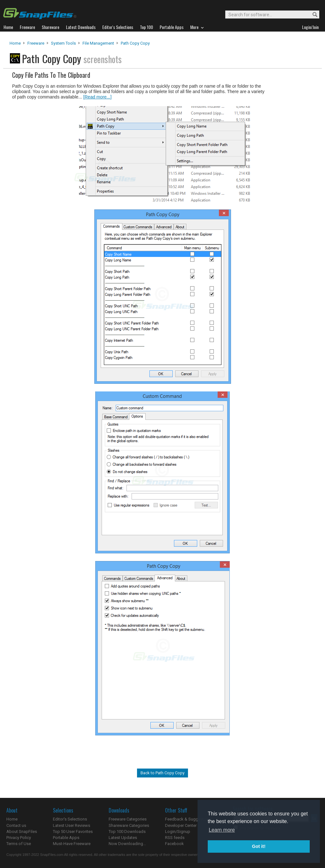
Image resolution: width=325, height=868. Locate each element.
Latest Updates (123, 838)
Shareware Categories (129, 825)
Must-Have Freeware (72, 844)
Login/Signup (178, 832)
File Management (98, 43)
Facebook (174, 844)
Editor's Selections (70, 819)
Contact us (16, 825)
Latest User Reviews (72, 825)
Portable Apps (66, 838)
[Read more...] (97, 97)
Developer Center (181, 825)
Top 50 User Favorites (73, 832)
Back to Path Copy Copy (162, 773)
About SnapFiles (22, 832)
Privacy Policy (19, 838)
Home (15, 43)
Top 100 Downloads (127, 832)
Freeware (36, 43)
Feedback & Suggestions (188, 819)
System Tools (63, 43)
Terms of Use (19, 844)
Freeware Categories (128, 819)
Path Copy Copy (135, 43)
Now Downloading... (127, 844)
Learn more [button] (222, 830)
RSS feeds (175, 838)
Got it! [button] (259, 846)
